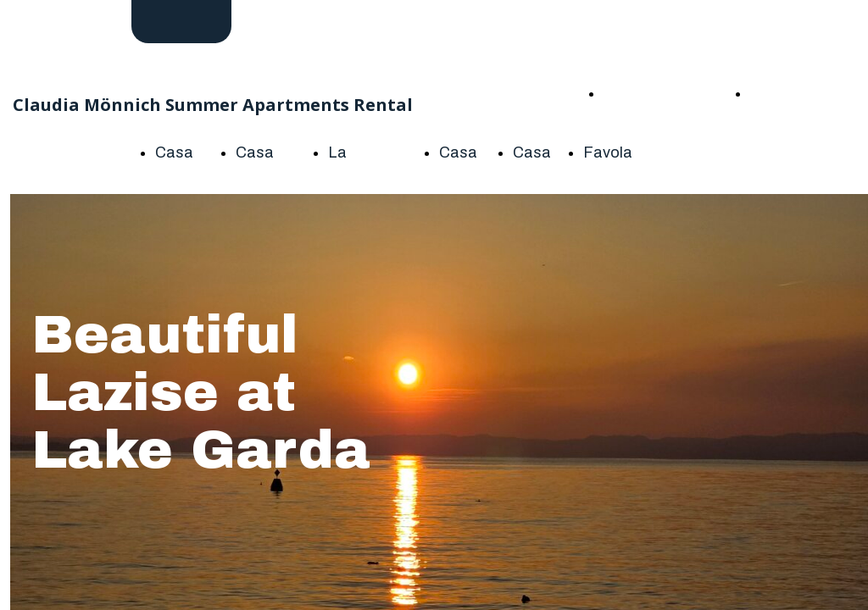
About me (779, 93)
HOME (625, 93)
